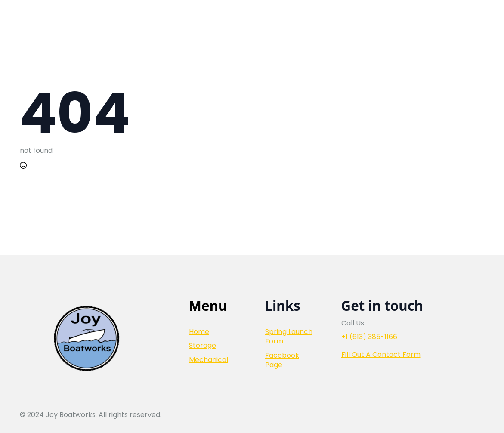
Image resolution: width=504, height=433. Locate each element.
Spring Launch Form (289, 337)
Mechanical (209, 360)
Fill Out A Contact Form (381, 355)
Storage (203, 346)
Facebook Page (282, 360)
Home (199, 332)
